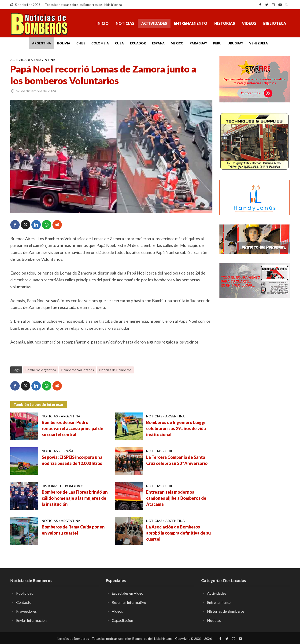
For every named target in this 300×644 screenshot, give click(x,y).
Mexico (177, 43)
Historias (225, 23)
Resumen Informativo (129, 602)
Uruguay (235, 43)
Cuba (119, 43)
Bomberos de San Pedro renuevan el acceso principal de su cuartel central (72, 428)
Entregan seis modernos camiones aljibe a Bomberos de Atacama (176, 498)
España (158, 43)
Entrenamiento (191, 23)
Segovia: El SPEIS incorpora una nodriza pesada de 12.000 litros (72, 460)
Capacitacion (122, 620)
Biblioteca (275, 23)
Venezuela (259, 43)
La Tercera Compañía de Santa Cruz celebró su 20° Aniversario (177, 460)
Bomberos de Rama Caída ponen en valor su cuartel (73, 530)
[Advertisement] (255, 378)
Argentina (42, 43)
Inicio (103, 23)
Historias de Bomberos (63, 486)
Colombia (100, 43)
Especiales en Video (128, 593)
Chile (81, 43)
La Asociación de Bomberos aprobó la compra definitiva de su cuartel (178, 533)
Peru (217, 43)
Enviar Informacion (31, 620)
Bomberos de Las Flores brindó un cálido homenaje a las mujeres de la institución (75, 498)
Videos (249, 23)
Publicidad (25, 593)
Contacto (24, 602)
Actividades (154, 23)
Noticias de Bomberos (115, 370)
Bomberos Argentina (41, 370)
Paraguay (198, 43)
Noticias (125, 23)
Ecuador (138, 43)
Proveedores (26, 611)
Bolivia (64, 43)
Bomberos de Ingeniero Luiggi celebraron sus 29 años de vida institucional (176, 428)
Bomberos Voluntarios (78, 370)
